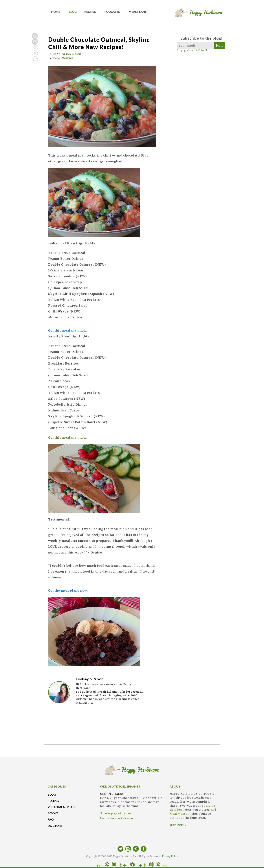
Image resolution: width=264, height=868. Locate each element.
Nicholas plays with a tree (115, 813)
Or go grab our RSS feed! (192, 50)
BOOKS (53, 813)
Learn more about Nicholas (117, 818)
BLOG (73, 13)
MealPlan (68, 58)
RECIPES (90, 13)
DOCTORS (55, 826)
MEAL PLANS (138, 13)
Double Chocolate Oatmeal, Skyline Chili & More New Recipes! (99, 43)
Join (219, 45)
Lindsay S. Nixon (72, 54)
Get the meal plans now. (68, 591)
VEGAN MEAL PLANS (62, 807)
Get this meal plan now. (68, 330)
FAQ (51, 819)
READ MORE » (178, 825)
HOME (56, 13)
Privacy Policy (170, 856)
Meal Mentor (179, 814)
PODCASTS (112, 13)
